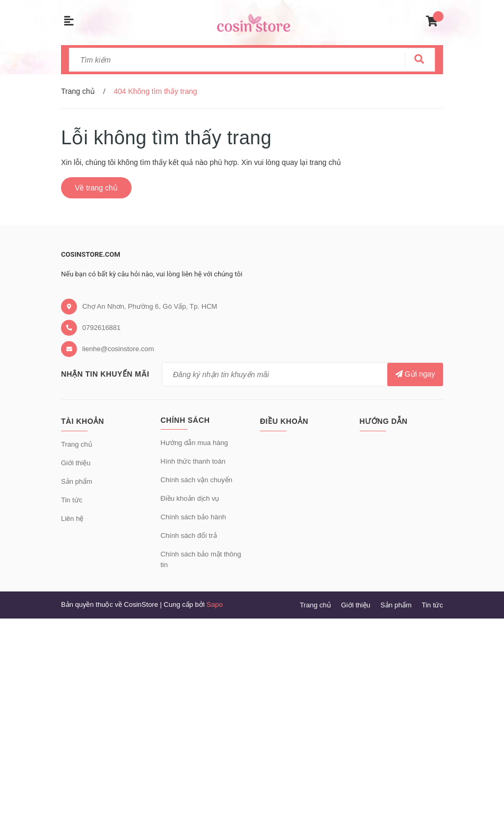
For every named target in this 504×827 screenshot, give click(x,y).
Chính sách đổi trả (189, 536)
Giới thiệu (76, 463)
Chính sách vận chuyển (197, 480)
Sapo (214, 604)
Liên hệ (72, 519)
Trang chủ (77, 444)
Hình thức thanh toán (193, 461)
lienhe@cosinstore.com (118, 349)
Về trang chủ (96, 188)
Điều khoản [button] (284, 421)
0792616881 (101, 328)
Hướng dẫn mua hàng (194, 443)
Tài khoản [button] (82, 421)
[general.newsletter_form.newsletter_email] (302, 374)
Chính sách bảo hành (193, 517)
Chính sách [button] (185, 420)
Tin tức (72, 500)
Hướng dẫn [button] (384, 421)
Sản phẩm (77, 481)
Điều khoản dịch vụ (190, 498)
